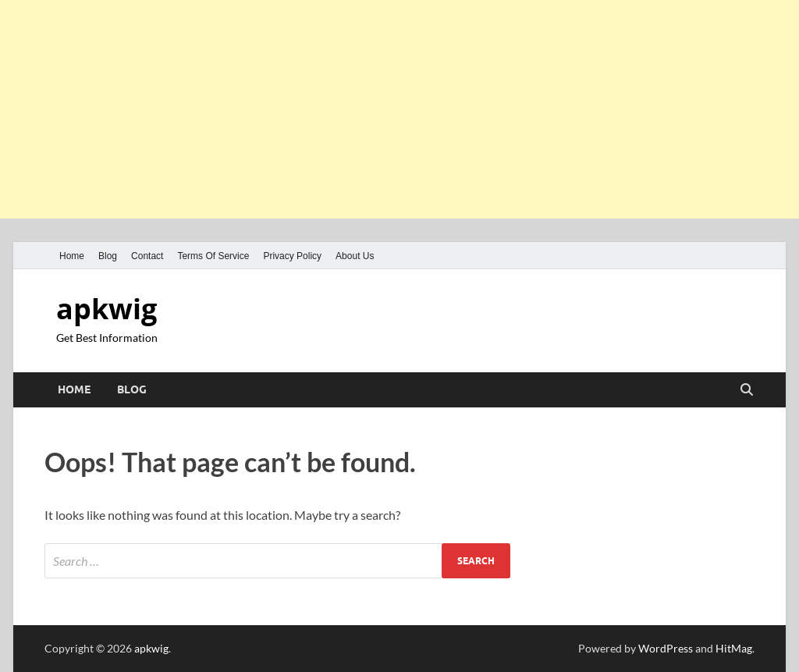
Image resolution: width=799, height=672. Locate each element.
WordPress (666, 648)
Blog (108, 256)
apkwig (107, 309)
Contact (147, 256)
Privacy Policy (292, 256)
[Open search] (747, 390)
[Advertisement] (399, 109)
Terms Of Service (213, 256)
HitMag (734, 648)
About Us (355, 256)
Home (72, 256)
